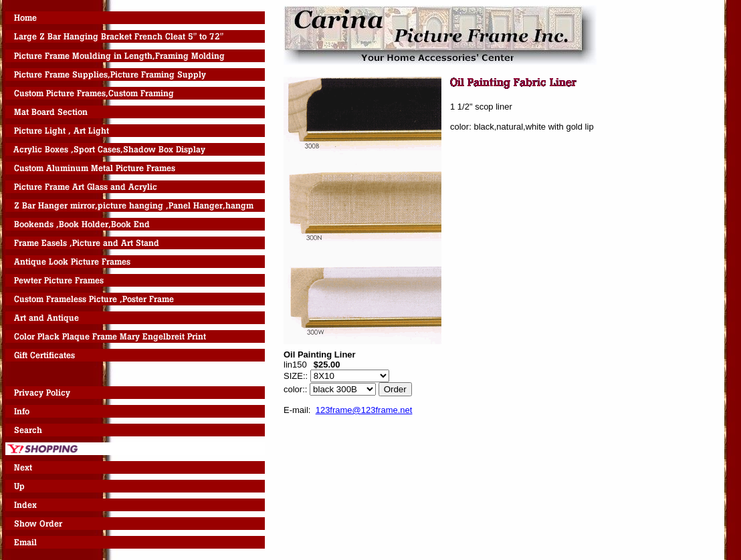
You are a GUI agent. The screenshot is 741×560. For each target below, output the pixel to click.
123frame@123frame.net (364, 410)
